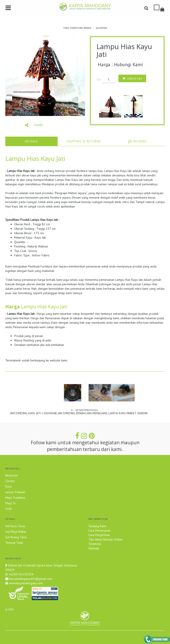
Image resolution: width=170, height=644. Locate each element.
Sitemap (94, 548)
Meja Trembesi (15, 498)
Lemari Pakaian (15, 492)
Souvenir (101, 28)
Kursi (9, 486)
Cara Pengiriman (99, 535)
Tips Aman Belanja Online (105, 539)
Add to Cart (135, 78)
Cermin (10, 481)
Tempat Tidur (14, 543)
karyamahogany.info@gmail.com (30, 579)
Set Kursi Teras (15, 526)
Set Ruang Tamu (16, 537)
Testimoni (95, 544)
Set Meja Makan (16, 532)
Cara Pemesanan (99, 530)
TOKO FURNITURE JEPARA (77, 28)
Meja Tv (11, 503)
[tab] (31, 141)
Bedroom (12, 475)
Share (33, 125)
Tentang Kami (97, 526)
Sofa (8, 509)
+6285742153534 (21, 574)
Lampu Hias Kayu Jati (35, 158)
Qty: (99, 79)
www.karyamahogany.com (25, 583)
